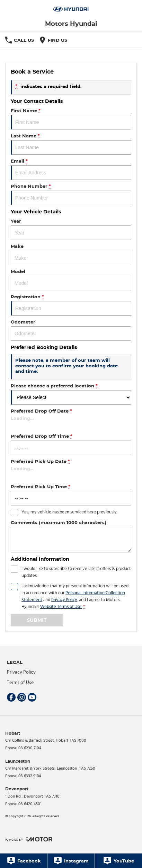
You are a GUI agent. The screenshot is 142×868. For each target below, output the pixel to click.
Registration (71, 305)
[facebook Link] (11, 697)
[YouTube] (118, 861)
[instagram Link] (22, 697)
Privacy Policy (21, 672)
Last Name (71, 144)
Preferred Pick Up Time (71, 495)
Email (71, 169)
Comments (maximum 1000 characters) (71, 536)
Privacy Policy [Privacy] (64, 600)
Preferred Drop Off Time (71, 444)
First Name (71, 119)
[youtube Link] (32, 697)
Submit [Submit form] (37, 620)
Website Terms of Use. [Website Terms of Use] (61, 607)
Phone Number (71, 194)
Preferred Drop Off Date (71, 419)
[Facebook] (24, 861)
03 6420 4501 (30, 804)
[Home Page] (71, 9)
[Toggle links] (29, 839)
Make (71, 254)
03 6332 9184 (30, 776)
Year (71, 229)
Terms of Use (20, 683)
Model (71, 279)
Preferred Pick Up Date (71, 469)
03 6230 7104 (30, 748)
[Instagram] (71, 861)
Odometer (71, 330)
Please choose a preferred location (71, 394)
